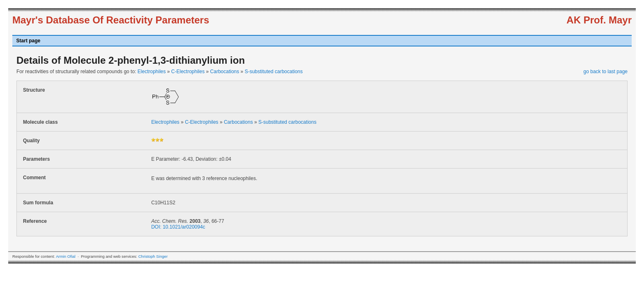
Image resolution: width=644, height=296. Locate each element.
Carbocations (225, 72)
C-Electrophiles (188, 72)
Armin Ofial (66, 256)
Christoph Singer (153, 256)
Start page (29, 41)
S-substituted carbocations (274, 72)
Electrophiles (152, 72)
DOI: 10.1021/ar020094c (178, 227)
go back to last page (606, 72)
